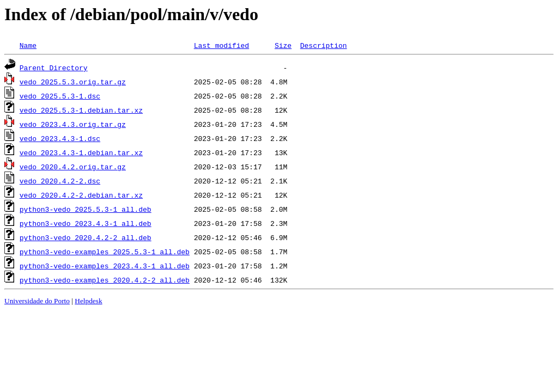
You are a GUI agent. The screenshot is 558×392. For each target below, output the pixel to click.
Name (28, 45)
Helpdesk (88, 301)
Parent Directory (54, 68)
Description (324, 45)
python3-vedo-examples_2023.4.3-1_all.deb (105, 266)
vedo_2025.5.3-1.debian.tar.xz (81, 110)
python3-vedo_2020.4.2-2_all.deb (86, 237)
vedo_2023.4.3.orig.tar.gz (73, 124)
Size (283, 45)
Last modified (222, 45)
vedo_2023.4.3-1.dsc (60, 138)
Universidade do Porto (37, 301)
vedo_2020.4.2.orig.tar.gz (73, 167)
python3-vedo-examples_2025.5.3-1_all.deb (105, 252)
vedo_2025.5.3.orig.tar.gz (73, 82)
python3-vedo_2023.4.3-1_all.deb (86, 223)
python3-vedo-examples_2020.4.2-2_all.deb (105, 280)
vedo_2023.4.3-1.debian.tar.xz (81, 152)
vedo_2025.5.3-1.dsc (60, 96)
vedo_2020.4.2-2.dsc (60, 181)
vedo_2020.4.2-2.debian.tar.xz (81, 195)
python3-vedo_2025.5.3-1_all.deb (86, 209)
